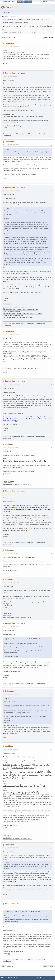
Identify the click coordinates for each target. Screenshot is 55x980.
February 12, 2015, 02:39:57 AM (11, 447)
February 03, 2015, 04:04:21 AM (11, 190)
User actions (49, 38)
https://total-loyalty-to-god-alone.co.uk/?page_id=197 (17, 485)
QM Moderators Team (37, 20)
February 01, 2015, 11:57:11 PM (11, 76)
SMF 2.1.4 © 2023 (6, 978)
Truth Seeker (27, 20)
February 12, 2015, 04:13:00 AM (11, 583)
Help (38, 978)
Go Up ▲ (52, 978)
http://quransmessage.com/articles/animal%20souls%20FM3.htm (23, 314)
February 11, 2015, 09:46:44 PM (11, 335)
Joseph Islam (10, 73)
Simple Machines (15, 978)
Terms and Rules (44, 978)
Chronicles (47, 20)
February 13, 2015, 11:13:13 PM (11, 907)
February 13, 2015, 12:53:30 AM (11, 694)
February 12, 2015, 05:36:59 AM (11, 627)
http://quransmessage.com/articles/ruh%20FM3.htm (19, 317)
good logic (9, 444)
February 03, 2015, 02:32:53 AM (11, 145)
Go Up (4, 966)
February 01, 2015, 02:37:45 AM (11, 47)
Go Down (5, 38)
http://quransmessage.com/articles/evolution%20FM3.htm (20, 310)
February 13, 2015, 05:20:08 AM (11, 749)
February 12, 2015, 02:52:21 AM (11, 494)
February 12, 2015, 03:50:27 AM (11, 553)
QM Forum (7, 7)
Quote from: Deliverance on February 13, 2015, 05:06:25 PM (23, 912)
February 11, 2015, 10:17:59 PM (11, 384)
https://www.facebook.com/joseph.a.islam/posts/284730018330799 (23, 116)
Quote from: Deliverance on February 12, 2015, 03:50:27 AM (23, 639)
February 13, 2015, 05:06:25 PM (11, 848)
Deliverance (9, 43)
